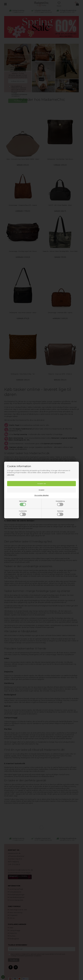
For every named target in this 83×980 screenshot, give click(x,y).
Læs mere (11, 475)
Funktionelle (23, 513)
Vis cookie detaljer (42, 495)
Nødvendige (23, 503)
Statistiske (60, 513)
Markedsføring (60, 503)
